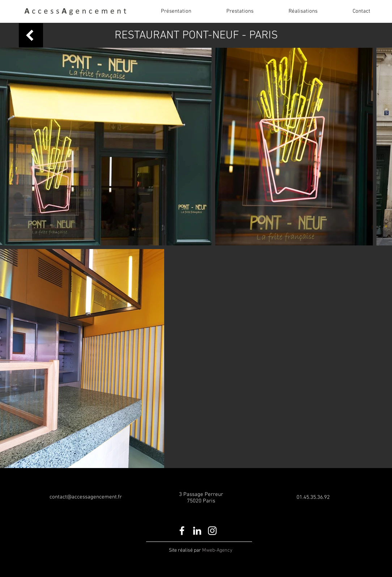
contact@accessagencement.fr (86, 497)
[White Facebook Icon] (182, 531)
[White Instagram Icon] (212, 531)
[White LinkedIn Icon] (197, 531)
